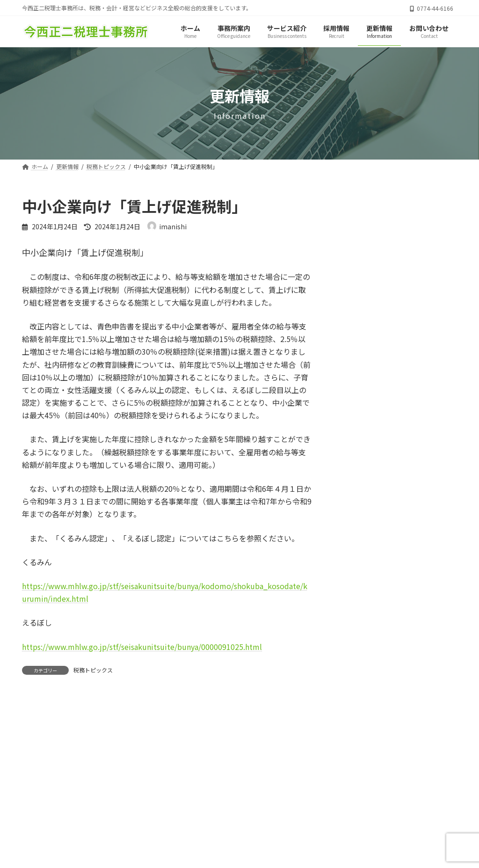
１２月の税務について (414, 305)
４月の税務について (411, 252)
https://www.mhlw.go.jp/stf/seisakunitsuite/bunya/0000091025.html (142, 647)
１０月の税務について (414, 411)
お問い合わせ (291, 826)
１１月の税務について (414, 358)
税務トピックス (93, 670)
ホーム (178, 826)
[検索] (437, 204)
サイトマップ (230, 826)
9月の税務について (409, 464)
